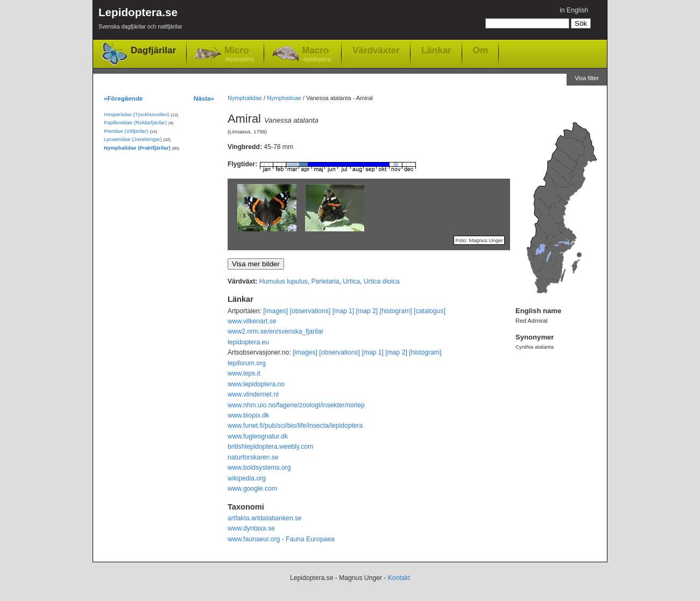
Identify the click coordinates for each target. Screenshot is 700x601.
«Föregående (123, 98)
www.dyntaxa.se (251, 528)
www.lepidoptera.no (256, 384)
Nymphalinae (284, 98)
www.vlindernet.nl (253, 394)
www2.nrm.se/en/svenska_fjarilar (275, 331)
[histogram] (396, 311)
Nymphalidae (245, 98)
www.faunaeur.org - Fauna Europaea (281, 539)
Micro (239, 55)
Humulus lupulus (284, 281)
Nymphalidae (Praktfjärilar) (137, 148)
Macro (316, 55)
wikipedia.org (247, 478)
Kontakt (399, 578)
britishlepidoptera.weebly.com (270, 447)
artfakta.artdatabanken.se (265, 518)
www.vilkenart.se (252, 321)
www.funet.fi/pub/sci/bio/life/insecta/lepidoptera (295, 426)
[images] (275, 311)
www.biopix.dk (248, 415)
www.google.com (252, 489)
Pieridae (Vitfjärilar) (126, 131)
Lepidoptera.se (140, 20)
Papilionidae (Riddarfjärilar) (135, 122)
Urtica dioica (382, 281)
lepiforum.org (247, 363)
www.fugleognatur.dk (258, 436)
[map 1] (344, 311)
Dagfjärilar (153, 50)
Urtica (351, 281)
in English (574, 10)
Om (480, 50)
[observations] (310, 311)
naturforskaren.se (253, 457)
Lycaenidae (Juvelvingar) (133, 139)
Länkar (436, 50)
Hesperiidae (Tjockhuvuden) (137, 114)
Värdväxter (376, 50)
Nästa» (204, 98)
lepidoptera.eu (248, 342)
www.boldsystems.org (259, 468)
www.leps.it (244, 373)
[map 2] (367, 311)
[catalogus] (430, 311)
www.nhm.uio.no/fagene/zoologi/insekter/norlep (296, 405)
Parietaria (325, 281)
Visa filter (587, 78)
